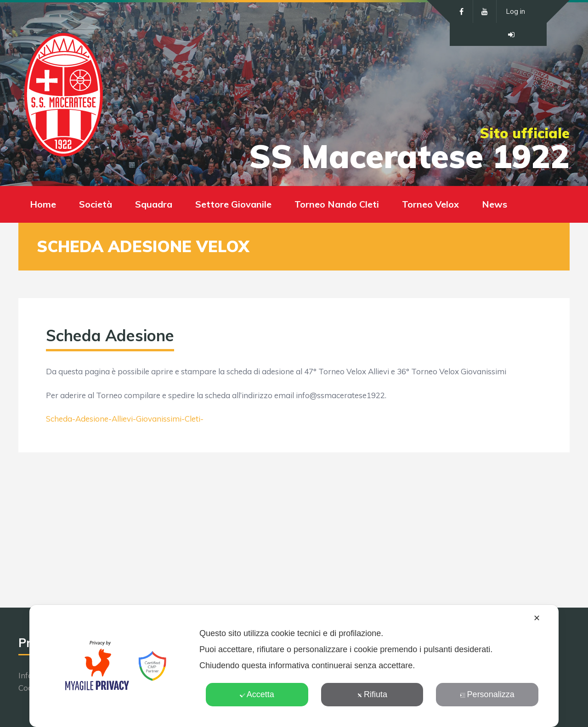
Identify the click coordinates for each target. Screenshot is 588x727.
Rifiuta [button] (372, 694)
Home (43, 204)
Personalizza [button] (487, 694)
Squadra (154, 204)
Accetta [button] (257, 694)
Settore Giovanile (233, 204)
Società (96, 204)
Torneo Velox (430, 204)
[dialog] (294, 666)
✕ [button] (537, 618)
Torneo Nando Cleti (337, 204)
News (495, 204)
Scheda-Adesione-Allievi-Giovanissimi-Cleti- (125, 419)
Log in (515, 11)
